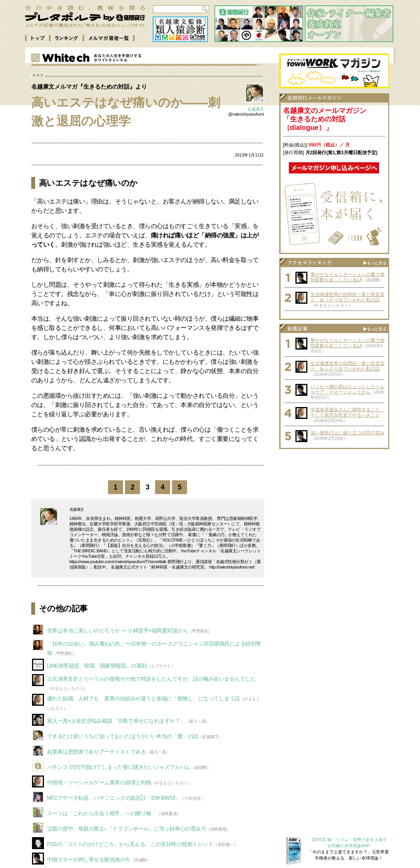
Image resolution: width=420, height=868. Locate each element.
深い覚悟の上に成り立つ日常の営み (347, 433)
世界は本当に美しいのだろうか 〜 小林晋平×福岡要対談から (118, 631)
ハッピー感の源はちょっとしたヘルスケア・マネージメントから (347, 389)
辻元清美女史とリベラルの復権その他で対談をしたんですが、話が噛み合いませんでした (151, 679)
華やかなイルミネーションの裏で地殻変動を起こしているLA (347, 277)
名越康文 (256, 109)
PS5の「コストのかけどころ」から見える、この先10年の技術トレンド (130, 844)
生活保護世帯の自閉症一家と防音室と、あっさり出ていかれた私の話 (347, 297)
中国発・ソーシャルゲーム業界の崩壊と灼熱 (99, 782)
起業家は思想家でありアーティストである (97, 752)
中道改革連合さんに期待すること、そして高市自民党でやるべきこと (347, 412)
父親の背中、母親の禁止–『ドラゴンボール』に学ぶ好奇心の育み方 (127, 829)
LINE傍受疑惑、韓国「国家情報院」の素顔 (97, 666)
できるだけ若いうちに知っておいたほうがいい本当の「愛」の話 (123, 736)
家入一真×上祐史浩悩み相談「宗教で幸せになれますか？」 (116, 721)
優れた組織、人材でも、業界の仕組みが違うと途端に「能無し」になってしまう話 (143, 698)
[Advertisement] (334, 501)
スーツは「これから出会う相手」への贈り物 (102, 813)
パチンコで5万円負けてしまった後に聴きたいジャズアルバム (119, 767)
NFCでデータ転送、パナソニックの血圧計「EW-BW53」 (114, 798)
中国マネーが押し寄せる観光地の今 (89, 860)
